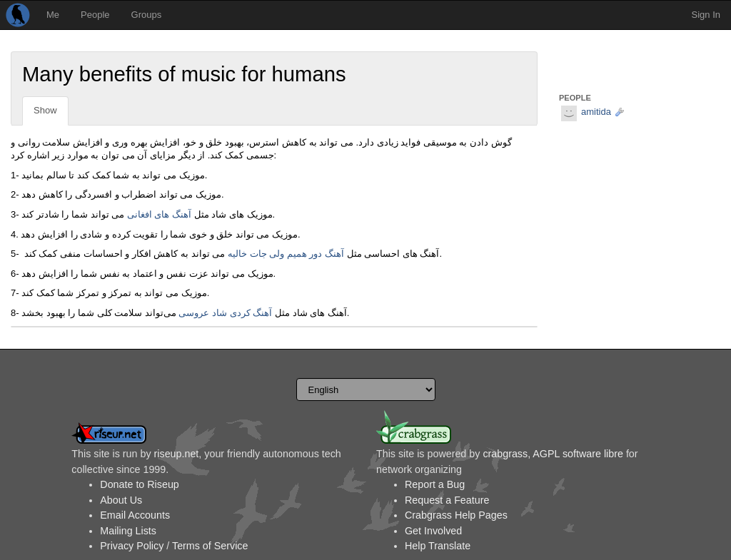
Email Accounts (135, 515)
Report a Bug (435, 484)
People (95, 15)
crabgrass (505, 454)
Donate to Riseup (139, 484)
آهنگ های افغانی (159, 214)
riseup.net (177, 454)
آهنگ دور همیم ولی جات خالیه (286, 254)
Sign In (706, 15)
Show (45, 110)
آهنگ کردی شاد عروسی (225, 313)
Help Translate (438, 546)
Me (53, 15)
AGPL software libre (578, 454)
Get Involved (433, 531)
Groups (147, 15)
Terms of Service (210, 546)
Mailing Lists (128, 531)
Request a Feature (447, 500)
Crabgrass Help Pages (456, 515)
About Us (121, 500)
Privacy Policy (132, 546)
